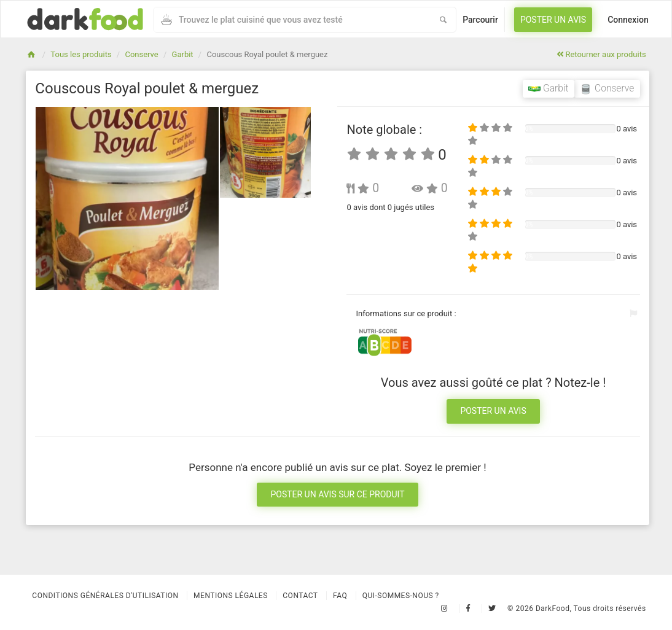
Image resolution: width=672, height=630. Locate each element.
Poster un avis (553, 20)
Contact (300, 596)
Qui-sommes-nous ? (401, 596)
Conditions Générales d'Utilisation (105, 596)
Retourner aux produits (601, 54)
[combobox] (293, 20)
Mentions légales (231, 596)
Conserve (141, 54)
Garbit (183, 54)
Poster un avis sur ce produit (337, 494)
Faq (340, 596)
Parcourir (480, 20)
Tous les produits (81, 54)
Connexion (628, 20)
